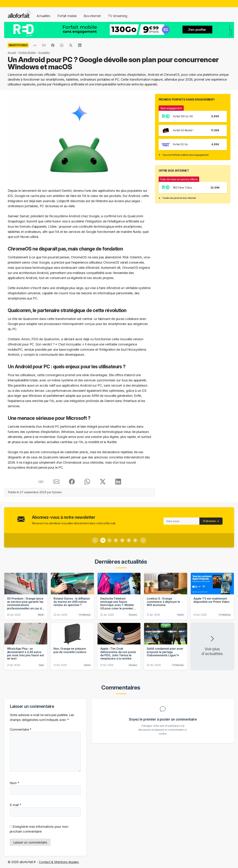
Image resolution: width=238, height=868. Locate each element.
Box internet (92, 16)
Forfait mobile (67, 16)
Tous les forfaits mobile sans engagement (185, 155)
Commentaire (21, 729)
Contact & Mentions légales (59, 862)
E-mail (15, 805)
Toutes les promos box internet (179, 198)
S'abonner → (211, 521)
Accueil (12, 53)
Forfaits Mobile (27, 53)
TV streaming (117, 16)
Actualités (43, 16)
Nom (14, 783)
